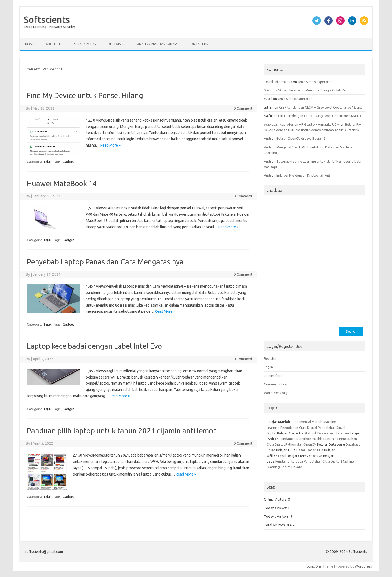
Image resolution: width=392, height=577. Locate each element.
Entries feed (273, 376)
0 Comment (243, 108)
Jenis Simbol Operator (315, 82)
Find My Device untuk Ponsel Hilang (85, 95)
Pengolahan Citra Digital (299, 428)
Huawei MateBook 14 (62, 183)
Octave (317, 456)
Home (30, 44)
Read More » (111, 145)
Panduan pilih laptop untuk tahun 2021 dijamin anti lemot (121, 431)
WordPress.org (276, 393)
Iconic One (314, 566)
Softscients (47, 19)
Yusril (268, 99)
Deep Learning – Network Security (50, 27)
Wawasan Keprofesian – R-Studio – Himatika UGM (302, 124)
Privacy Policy (85, 44)
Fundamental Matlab (307, 422)
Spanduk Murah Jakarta (282, 90)
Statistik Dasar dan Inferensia (327, 433)
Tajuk (47, 162)
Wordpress (363, 566)
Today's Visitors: (277, 516)
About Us (54, 44)
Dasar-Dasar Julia (310, 450)
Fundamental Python (295, 439)
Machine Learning (325, 439)
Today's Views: (276, 508)
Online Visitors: (276, 499)
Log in (268, 367)
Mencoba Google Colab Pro (326, 90)
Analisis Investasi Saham (157, 44)
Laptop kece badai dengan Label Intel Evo (94, 346)
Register (270, 358)
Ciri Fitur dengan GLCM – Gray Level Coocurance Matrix (320, 107)
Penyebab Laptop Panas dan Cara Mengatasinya (105, 262)
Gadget (68, 162)
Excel (282, 456)
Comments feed (276, 384)
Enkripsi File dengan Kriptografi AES (303, 175)
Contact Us (198, 44)
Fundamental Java (289, 461)
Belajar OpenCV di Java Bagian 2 (301, 138)
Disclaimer (117, 44)
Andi (267, 138)
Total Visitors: (275, 525)
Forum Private (291, 467)
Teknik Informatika (278, 82)
